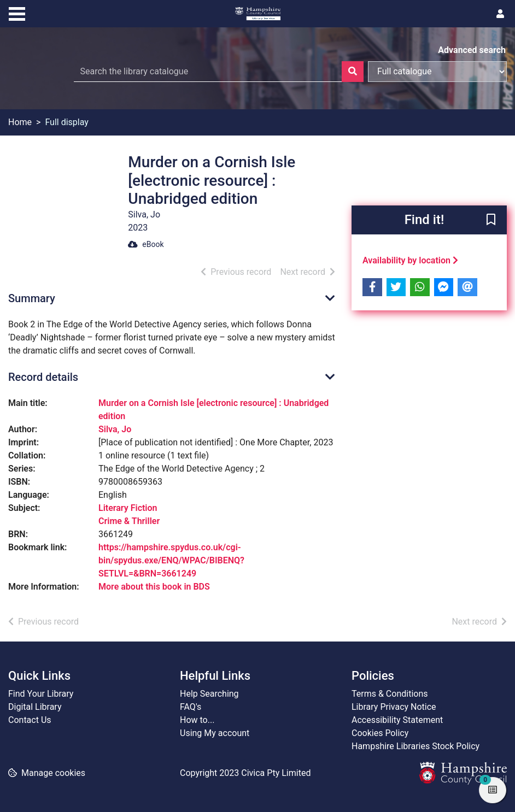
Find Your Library (41, 694)
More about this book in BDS (154, 587)
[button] (491, 220)
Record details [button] (43, 377)
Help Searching (209, 694)
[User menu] (500, 14)
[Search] (353, 72)
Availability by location (410, 260)
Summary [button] (32, 298)
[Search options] (437, 72)
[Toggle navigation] (17, 13)
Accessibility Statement (397, 720)
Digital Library (35, 707)
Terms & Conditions (390, 694)
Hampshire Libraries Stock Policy (415, 746)
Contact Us (30, 720)
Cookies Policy (380, 733)
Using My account (215, 733)
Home (20, 122)
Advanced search (472, 50)
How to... (197, 720)
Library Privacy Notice (394, 707)
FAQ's (191, 707)
